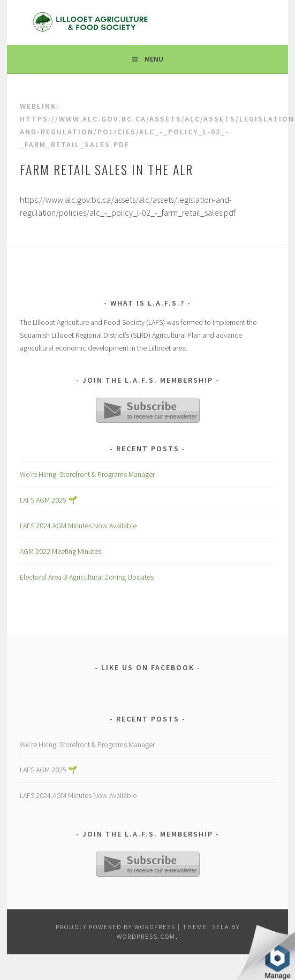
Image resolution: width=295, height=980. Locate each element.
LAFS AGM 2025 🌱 (48, 500)
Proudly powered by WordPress (116, 927)
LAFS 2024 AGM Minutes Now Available (78, 526)
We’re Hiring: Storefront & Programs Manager (87, 474)
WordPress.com (146, 936)
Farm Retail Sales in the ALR (107, 169)
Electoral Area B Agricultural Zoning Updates (87, 577)
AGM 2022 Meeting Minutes (60, 551)
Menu (154, 59)
